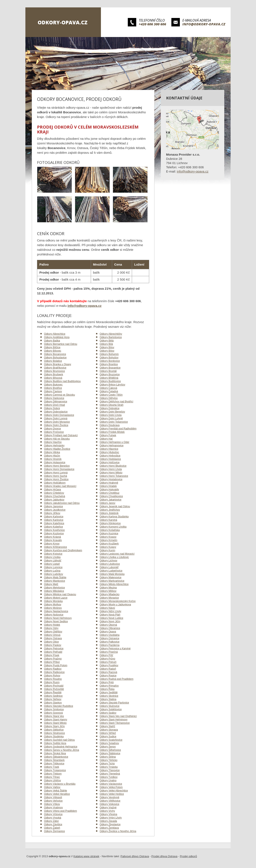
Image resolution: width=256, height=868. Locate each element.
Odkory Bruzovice (110, 374)
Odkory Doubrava (110, 425)
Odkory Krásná (52, 537)
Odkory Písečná (109, 652)
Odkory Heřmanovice (112, 446)
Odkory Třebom (53, 774)
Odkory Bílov (107, 347)
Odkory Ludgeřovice (111, 571)
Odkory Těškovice (54, 764)
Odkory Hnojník (53, 459)
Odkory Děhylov (109, 398)
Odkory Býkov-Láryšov (112, 385)
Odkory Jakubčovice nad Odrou (62, 503)
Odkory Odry (51, 628)
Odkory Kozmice (109, 533)
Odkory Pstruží (108, 662)
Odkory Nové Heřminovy (58, 618)
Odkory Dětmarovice (56, 402)
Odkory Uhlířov (52, 780)
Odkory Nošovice (54, 615)
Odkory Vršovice (53, 814)
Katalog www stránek (86, 856)
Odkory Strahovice (54, 733)
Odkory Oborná (108, 625)
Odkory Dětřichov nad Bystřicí (116, 402)
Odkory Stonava (109, 730)
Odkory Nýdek (52, 625)
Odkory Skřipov (53, 699)
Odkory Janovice (53, 506)
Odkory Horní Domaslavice (59, 469)
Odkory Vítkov (52, 804)
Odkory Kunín (107, 550)
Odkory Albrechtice (55, 334)
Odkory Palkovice (109, 642)
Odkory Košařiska (110, 530)
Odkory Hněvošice (110, 456)
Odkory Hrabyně (109, 483)
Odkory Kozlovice (54, 533)
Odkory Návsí (107, 608)
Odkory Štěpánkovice (56, 757)
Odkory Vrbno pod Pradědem (61, 811)
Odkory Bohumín (109, 354)
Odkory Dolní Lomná (56, 418)
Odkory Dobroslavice (56, 412)
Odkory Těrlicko (109, 760)
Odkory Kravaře (53, 540)
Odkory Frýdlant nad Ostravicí (61, 435)
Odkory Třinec (52, 777)
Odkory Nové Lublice (111, 618)
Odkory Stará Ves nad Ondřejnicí (118, 716)
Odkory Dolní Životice (56, 425)
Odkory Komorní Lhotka (113, 527)
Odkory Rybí (107, 682)
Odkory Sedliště (109, 692)
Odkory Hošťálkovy (55, 483)
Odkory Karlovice (54, 520)
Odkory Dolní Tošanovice (114, 422)
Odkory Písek (52, 655)
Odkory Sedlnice (53, 696)
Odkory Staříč (107, 726)
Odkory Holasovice (55, 462)
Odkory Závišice (53, 824)
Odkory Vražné (108, 808)
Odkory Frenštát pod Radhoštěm (118, 429)
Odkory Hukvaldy (109, 490)
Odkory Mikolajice (54, 591)
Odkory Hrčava (52, 490)
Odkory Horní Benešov (57, 466)
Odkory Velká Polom (111, 787)
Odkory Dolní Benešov (112, 412)
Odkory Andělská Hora (57, 337)
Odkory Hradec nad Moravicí (60, 486)
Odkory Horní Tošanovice (114, 476)
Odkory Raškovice (54, 672)
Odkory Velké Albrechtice (114, 791)
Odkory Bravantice (110, 368)
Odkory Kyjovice (53, 554)
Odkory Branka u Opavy (58, 364)
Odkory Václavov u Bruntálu (60, 784)
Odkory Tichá (107, 764)
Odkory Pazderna (109, 645)
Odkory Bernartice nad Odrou (61, 344)
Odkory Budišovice (110, 381)
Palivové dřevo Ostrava (135, 856)
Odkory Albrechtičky (111, 334)
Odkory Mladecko (109, 594)
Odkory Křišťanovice (56, 547)
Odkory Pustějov (109, 665)
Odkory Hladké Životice (57, 449)
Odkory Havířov (53, 442)
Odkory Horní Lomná (56, 473)
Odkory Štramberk (54, 760)
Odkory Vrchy (107, 811)
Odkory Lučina (52, 571)
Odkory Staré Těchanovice (115, 723)
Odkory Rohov (52, 676)
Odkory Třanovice (110, 770)
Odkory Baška (52, 341)
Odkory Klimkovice (110, 523)
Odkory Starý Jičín (54, 726)
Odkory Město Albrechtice (114, 584)
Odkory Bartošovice (111, 337)
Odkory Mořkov (53, 605)
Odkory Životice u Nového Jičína (118, 831)
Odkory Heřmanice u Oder (114, 442)
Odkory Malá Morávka (112, 574)
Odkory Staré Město (55, 723)
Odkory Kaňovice (54, 517)
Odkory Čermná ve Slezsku (59, 395)
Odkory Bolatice (53, 361)
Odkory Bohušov (109, 358)
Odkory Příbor (52, 662)
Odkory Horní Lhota (111, 469)
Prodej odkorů (188, 856)
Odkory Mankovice (54, 581)
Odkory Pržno (107, 659)
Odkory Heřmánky (54, 446)
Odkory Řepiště (53, 692)
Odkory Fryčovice (54, 432)
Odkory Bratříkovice (55, 368)
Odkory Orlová (52, 635)
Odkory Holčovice (110, 462)
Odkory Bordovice (110, 361)
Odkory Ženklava (109, 828)
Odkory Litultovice (110, 564)
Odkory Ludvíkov (54, 574)
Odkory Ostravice (109, 638)
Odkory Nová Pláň (110, 615)
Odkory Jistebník (109, 513)
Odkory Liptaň (52, 564)
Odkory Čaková (108, 388)
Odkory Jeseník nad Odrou (115, 506)
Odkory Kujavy (108, 547)
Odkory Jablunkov (54, 500)
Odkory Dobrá (52, 408)
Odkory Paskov (53, 645)
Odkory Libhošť (53, 561)
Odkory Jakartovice (111, 500)
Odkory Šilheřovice (110, 750)
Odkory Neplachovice (56, 611)
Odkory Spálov (108, 713)
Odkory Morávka (53, 601)
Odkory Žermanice (54, 831)
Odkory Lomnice (53, 567)
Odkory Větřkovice (110, 801)
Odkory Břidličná (109, 378)
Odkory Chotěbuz (109, 493)
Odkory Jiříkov (52, 513)
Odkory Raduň (108, 669)
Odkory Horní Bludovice (113, 466)
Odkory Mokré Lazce (56, 598)
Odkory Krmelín (108, 540)
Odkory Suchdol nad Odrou (59, 740)
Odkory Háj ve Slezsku (57, 439)
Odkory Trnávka (109, 767)
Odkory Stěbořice (54, 730)
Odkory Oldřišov (53, 632)
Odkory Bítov (107, 351)
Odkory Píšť (106, 655)
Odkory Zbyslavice (110, 824)
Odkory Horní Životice (56, 479)
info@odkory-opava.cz (204, 24)
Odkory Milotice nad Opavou (60, 594)
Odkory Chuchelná (54, 496)
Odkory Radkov (53, 669)
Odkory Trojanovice (55, 770)
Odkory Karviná (108, 520)
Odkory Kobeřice (53, 527)
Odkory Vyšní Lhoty (111, 818)
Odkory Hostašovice (111, 479)
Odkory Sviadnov (109, 743)
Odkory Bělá (107, 341)
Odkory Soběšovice (111, 709)
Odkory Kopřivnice (54, 530)
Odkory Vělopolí (53, 797)
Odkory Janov (107, 503)
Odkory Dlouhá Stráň (111, 405)
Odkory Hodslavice (110, 459)
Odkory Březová (53, 378)
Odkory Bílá (106, 344)
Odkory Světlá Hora (55, 743)
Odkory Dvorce (52, 429)
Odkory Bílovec (53, 351)
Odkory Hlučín (52, 456)
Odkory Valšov (52, 787)
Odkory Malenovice (111, 577)
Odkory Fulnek (108, 435)
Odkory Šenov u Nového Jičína (61, 750)
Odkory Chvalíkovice (111, 496)
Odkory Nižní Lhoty (110, 611)
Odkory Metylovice (54, 588)
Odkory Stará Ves (54, 716)
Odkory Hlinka (52, 452)
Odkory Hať (106, 439)
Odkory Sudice (108, 736)
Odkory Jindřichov (110, 510)
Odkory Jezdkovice (55, 510)
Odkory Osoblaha (109, 635)
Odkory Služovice (109, 706)
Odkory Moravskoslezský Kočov (118, 601)
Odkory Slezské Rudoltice (58, 706)
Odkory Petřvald (53, 652)
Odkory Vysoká (53, 818)
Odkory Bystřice (53, 388)
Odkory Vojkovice (109, 804)
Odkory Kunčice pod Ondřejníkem (63, 550)
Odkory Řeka (107, 689)
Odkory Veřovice (53, 801)
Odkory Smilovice (54, 709)
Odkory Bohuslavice (55, 358)
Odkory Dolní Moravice (57, 422)
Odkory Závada (108, 821)
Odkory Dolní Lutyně (111, 418)
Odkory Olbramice (110, 628)
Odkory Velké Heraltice (57, 794)
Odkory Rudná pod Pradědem (116, 679)
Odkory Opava (108, 632)
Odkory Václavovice (111, 784)
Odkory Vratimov (53, 808)
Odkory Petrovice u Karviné (115, 649)
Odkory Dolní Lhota (111, 415)
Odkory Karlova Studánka (114, 517)
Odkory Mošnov (53, 608)
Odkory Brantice (109, 364)
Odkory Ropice (108, 676)
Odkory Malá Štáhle (55, 577)
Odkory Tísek (52, 767)
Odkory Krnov (52, 544)
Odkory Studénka (54, 736)
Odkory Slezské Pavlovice (114, 703)
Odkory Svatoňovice (111, 740)
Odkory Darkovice (54, 398)
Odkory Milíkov (108, 591)
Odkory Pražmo (53, 659)
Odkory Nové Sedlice (56, 621)
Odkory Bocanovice (55, 354)
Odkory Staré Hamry (56, 720)
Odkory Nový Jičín (110, 621)
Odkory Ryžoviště (54, 689)
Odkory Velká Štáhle (56, 791)
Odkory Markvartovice (112, 581)
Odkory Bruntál (108, 371)
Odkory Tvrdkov (109, 777)
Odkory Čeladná (109, 391)
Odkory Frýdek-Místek (112, 432)
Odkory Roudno (53, 679)
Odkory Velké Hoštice (112, 794)
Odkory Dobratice (109, 408)
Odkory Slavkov (53, 703)
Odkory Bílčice (52, 347)
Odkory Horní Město (111, 473)
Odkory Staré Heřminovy (114, 720)
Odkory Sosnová (53, 713)
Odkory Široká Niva (55, 753)
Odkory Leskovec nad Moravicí (117, 554)
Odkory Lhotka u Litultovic (114, 557)
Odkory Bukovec (53, 385)
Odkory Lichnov (108, 561)
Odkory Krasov (108, 537)
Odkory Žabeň (52, 828)
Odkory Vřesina (108, 814)
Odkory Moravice (109, 598)
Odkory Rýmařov (109, 686)
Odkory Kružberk (109, 544)
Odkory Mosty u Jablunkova (115, 605)
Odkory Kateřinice (54, 523)
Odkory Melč (51, 584)
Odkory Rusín (52, 682)
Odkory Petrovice (54, 649)
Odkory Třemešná (110, 774)
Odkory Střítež (108, 733)
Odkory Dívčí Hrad (54, 405)
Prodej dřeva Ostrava (164, 856)
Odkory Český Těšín (111, 395)
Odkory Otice (51, 642)
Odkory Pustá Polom (56, 665)
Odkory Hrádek (108, 486)
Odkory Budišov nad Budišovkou (62, 381)
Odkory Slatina (108, 699)
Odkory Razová (108, 672)
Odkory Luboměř (109, 567)
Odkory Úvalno (108, 780)
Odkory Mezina (108, 588)
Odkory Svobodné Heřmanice (61, 747)
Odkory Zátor (51, 821)
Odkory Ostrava (53, 638)
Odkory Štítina (108, 757)
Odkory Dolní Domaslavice (59, 415)
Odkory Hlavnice (109, 449)
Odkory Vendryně (109, 797)
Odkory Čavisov (53, 391)
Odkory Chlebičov (54, 493)
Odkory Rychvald (54, 686)
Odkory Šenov (108, 747)
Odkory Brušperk (54, 374)
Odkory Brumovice (54, 371)
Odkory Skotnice (109, 696)
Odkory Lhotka (52, 557)
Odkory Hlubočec (109, 452)
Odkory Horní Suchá (56, 476)
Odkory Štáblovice (110, 753)
